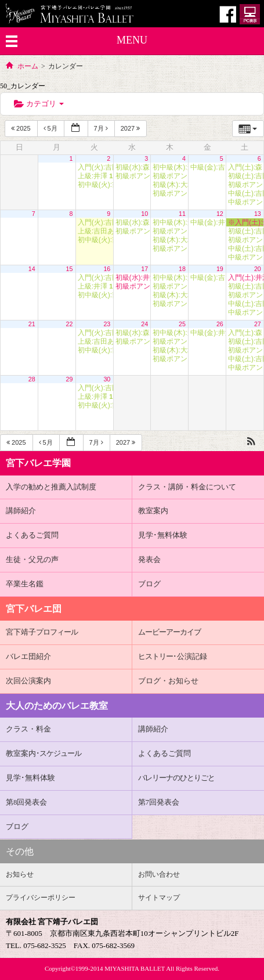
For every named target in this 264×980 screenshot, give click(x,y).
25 (182, 324)
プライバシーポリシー (41, 898)
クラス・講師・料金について (187, 487)
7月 (102, 128)
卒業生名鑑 (25, 584)
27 (258, 324)
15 (70, 269)
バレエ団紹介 (28, 656)
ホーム (28, 66)
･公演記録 (173, 656)
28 (32, 379)
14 (32, 269)
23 (107, 324)
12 (220, 214)
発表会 (149, 559)
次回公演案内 (28, 681)
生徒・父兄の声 (32, 559)
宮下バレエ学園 (38, 463)
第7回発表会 (159, 802)
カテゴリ (39, 104)
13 (258, 214)
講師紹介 (21, 511)
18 (182, 269)
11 (182, 214)
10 (144, 214)
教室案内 (153, 511)
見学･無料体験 (163, 535)
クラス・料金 (28, 729)
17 (144, 269)
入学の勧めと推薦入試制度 (51, 487)
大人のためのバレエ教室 (57, 706)
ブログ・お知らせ (168, 681)
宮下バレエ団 (34, 609)
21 (32, 324)
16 (107, 269)
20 (258, 269)
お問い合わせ (159, 874)
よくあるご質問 (32, 535)
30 (107, 379)
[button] (251, 442)
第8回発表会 (27, 802)
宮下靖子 (42, 632)
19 (220, 269)
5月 (51, 128)
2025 (22, 128)
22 (70, 324)
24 (144, 324)
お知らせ (20, 874)
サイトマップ (159, 898)
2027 (131, 128)
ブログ (149, 584)
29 (70, 379)
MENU (132, 40)
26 (220, 324)
